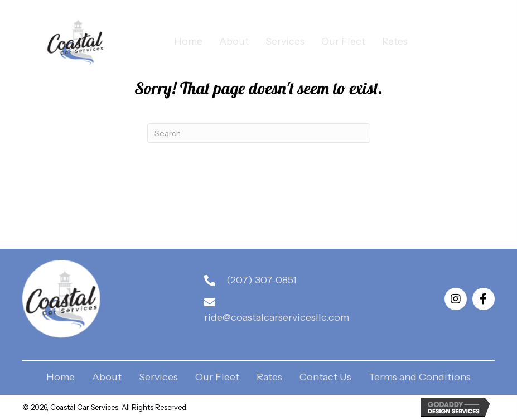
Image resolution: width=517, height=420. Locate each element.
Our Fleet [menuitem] (217, 377)
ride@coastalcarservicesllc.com (277, 317)
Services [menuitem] (158, 377)
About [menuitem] (107, 377)
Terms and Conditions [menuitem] (420, 377)
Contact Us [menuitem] (325, 377)
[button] (456, 299)
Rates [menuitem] (269, 377)
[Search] (259, 133)
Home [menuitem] (61, 377)
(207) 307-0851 (262, 280)
